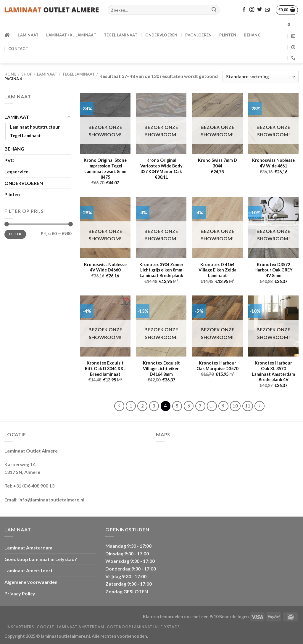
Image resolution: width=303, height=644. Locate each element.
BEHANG (252, 35)
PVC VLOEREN (199, 35)
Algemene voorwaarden (31, 582)
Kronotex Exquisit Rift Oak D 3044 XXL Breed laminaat (105, 368)
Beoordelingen (234, 617)
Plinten (12, 194)
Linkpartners (19, 627)
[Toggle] (69, 117)
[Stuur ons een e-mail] (267, 10)
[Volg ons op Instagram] (252, 10)
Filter (15, 234)
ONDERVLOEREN (161, 35)
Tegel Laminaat (121, 35)
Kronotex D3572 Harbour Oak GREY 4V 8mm (274, 270)
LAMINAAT (28, 35)
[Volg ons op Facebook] (244, 10)
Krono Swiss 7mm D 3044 (217, 163)
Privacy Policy (20, 593)
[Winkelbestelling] (261, 77)
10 (235, 406)
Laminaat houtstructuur (35, 127)
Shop (27, 74)
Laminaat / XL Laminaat (71, 35)
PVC (9, 160)
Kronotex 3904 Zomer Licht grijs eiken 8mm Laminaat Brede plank (161, 270)
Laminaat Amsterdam (28, 548)
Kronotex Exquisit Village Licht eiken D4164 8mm (161, 368)
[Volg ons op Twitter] (260, 10)
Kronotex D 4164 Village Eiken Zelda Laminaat (217, 270)
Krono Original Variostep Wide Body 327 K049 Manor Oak (161, 166)
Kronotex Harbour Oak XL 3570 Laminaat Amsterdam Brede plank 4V (273, 371)
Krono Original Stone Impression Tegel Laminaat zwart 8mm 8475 (105, 168)
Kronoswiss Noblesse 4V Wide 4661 (273, 163)
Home (10, 74)
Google (45, 627)
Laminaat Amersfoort (29, 570)
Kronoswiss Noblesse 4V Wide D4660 (105, 267)
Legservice (16, 171)
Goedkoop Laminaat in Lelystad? (41, 559)
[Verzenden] (214, 10)
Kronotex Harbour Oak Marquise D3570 (217, 366)
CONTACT (18, 49)
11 (248, 406)
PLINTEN (228, 35)
